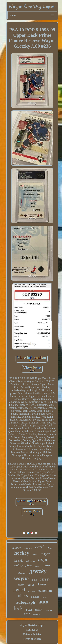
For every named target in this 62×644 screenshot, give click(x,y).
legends (18, 561)
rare (47, 565)
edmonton (45, 591)
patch (27, 613)
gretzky (38, 571)
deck (18, 608)
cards (38, 566)
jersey (45, 579)
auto (43, 602)
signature (32, 591)
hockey (22, 553)
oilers (23, 596)
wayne (21, 578)
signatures (37, 614)
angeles (35, 597)
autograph (26, 602)
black (35, 554)
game (31, 584)
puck (29, 610)
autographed (23, 565)
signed (19, 590)
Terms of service (32, 639)
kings (42, 584)
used (44, 597)
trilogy (17, 548)
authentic (28, 548)
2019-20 (49, 611)
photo (21, 585)
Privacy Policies (32, 634)
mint (39, 609)
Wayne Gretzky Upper (32, 625)
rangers (45, 554)
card (39, 547)
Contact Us (32, 630)
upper (44, 559)
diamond (22, 573)
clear (50, 548)
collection (31, 561)
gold (35, 580)
